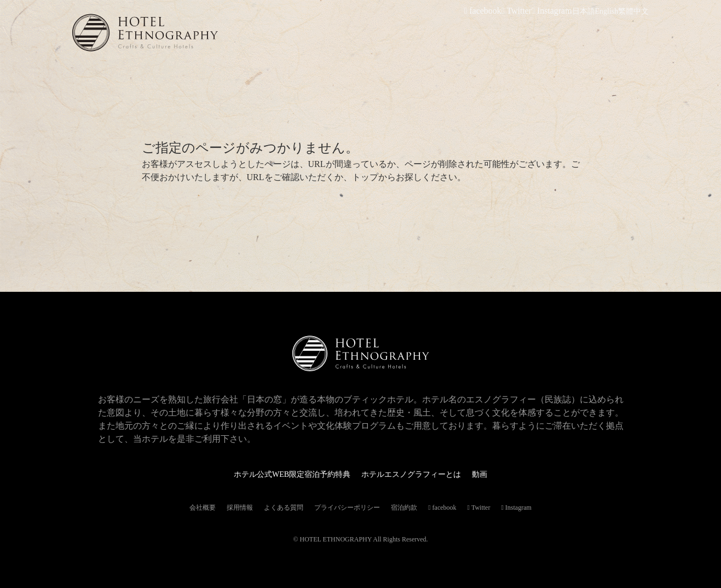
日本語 (584, 11)
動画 (495, 474)
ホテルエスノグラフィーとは (418, 474)
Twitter (524, 11)
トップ (365, 177)
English (607, 11)
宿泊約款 (404, 508)
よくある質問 (284, 508)
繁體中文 (633, 11)
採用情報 (240, 508)
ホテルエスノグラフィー (182, 33)
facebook (495, 11)
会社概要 (203, 508)
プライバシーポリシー (347, 508)
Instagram (555, 11)
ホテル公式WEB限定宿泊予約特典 (284, 474)
